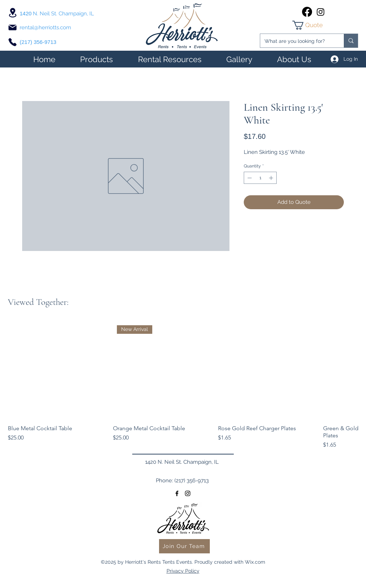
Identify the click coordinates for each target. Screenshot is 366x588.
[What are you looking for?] (297, 41)
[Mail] (13, 27)
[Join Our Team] (184, 546)
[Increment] (272, 178)
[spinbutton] (260, 178)
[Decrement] (249, 178)
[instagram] (321, 12)
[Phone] (13, 42)
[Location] (13, 13)
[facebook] (307, 12)
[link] (314, 25)
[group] (183, 385)
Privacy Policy (183, 571)
